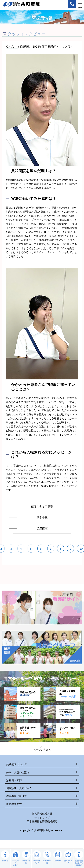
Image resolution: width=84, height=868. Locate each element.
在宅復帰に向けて (42, 796)
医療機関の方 (42, 804)
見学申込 (42, 518)
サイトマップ (42, 818)
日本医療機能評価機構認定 (42, 821)
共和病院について (42, 764)
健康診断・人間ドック (42, 788)
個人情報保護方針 (42, 814)
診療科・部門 (42, 781)
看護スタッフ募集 (42, 506)
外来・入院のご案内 (42, 772)
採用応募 (42, 529)
